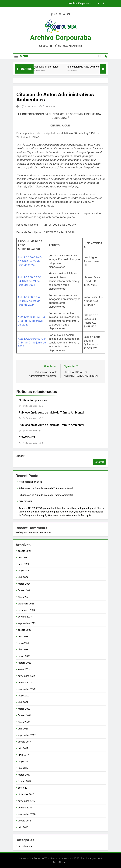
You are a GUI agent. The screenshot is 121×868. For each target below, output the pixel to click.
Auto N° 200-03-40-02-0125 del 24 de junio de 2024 (30, 301)
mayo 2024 (24, 571)
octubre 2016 (25, 808)
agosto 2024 (24, 551)
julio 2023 (23, 637)
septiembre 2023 (27, 623)
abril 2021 (23, 729)
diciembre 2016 (26, 794)
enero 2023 (24, 669)
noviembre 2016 (26, 801)
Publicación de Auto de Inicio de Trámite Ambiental (51, 413)
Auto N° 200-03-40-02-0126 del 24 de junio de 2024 (30, 261)
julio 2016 (23, 827)
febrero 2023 (24, 663)
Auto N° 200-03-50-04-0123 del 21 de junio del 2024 (30, 281)
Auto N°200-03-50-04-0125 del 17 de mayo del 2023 (32, 321)
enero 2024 (24, 597)
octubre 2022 (25, 683)
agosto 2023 (24, 630)
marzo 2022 (24, 709)
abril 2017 (23, 768)
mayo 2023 (24, 643)
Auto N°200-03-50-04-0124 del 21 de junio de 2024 (32, 342)
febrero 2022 (24, 715)
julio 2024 (23, 558)
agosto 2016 (24, 821)
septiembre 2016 (27, 814)
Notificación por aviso (80, 3)
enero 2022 (24, 722)
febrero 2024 (24, 590)
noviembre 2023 (26, 610)
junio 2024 (23, 564)
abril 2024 (23, 577)
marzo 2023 (24, 656)
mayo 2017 (24, 762)
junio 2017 (23, 755)
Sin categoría (25, 846)
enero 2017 (24, 788)
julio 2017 (23, 748)
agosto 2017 (24, 742)
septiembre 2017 (27, 735)
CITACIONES (27, 437)
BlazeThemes (60, 862)
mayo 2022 (24, 696)
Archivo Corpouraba (61, 37)
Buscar (20, 456)
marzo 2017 (24, 775)
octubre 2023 (25, 617)
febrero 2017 (24, 781)
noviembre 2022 (26, 676)
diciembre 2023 (26, 604)
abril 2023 (23, 650)
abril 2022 (23, 702)
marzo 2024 (24, 584)
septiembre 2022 (27, 689)
